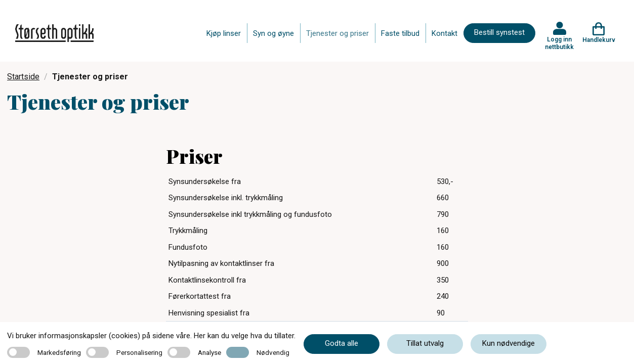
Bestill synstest (499, 32)
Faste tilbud (400, 33)
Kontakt (445, 33)
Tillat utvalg (425, 343)
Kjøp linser (224, 33)
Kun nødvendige (509, 343)
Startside (23, 77)
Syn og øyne (273, 33)
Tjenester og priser (337, 33)
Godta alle (342, 343)
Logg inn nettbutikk (559, 43)
